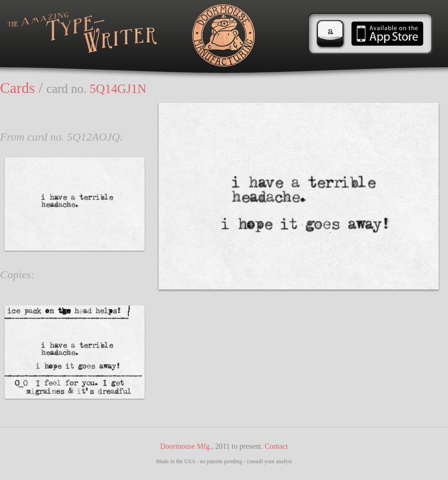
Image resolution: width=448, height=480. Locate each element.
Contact (276, 446)
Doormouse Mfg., (187, 446)
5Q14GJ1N (118, 89)
